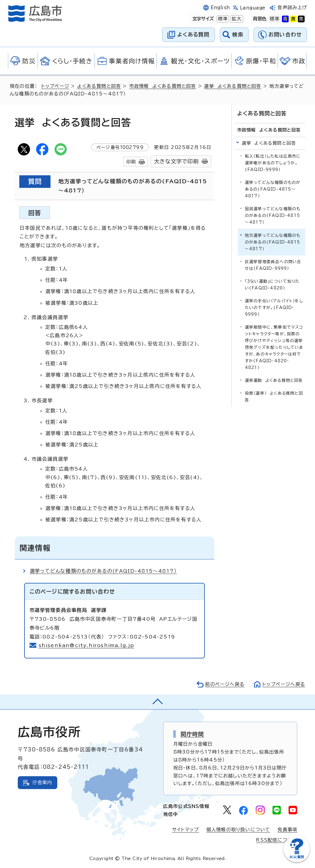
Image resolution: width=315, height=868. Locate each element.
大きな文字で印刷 (176, 161)
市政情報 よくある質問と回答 (163, 86)
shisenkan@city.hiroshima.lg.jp (87, 645)
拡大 (236, 19)
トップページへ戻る (284, 684)
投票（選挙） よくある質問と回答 (274, 397)
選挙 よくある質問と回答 (233, 86)
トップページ (55, 86)
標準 (222, 19)
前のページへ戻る (225, 684)
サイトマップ (186, 830)
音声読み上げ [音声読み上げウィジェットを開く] (292, 7)
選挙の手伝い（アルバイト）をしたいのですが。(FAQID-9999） (274, 308)
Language (253, 8)
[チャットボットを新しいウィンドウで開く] (297, 861)
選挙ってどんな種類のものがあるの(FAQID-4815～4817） (103, 571)
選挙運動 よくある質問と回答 (274, 380)
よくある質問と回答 (99, 86)
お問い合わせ (285, 34)
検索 (238, 34)
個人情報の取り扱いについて (238, 830)
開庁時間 (192, 734)
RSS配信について (277, 840)
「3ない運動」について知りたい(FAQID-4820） (272, 285)
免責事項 (287, 830)
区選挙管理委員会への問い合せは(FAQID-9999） (273, 265)
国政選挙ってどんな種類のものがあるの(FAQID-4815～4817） (273, 216)
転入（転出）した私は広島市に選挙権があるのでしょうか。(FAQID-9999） (273, 163)
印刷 (131, 162)
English (220, 7)
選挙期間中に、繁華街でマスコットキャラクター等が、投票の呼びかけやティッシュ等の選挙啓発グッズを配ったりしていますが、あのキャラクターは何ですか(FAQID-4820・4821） (274, 347)
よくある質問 (193, 34)
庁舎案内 (42, 782)
